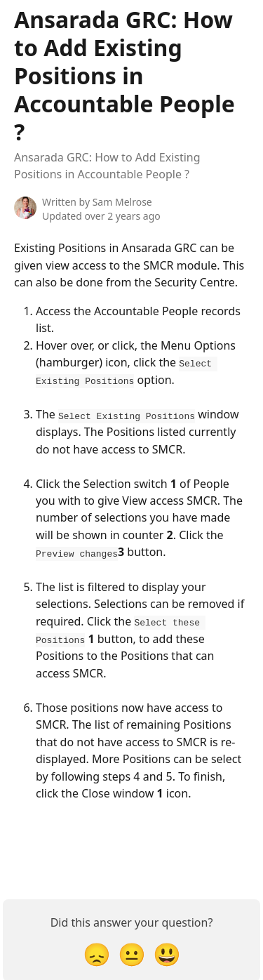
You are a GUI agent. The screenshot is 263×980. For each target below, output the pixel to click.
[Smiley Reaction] (167, 952)
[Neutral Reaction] (132, 952)
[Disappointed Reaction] (97, 952)
